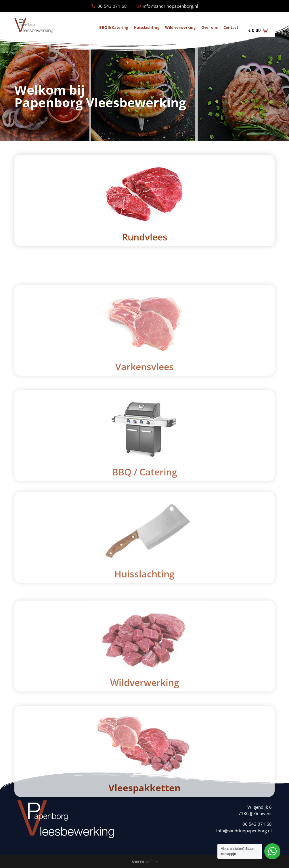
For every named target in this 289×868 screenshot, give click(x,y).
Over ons (209, 27)
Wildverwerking (145, 758)
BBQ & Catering (114, 27)
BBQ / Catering (145, 547)
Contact (231, 27)
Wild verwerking (180, 27)
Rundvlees (145, 237)
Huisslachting (147, 27)
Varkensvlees (144, 442)
